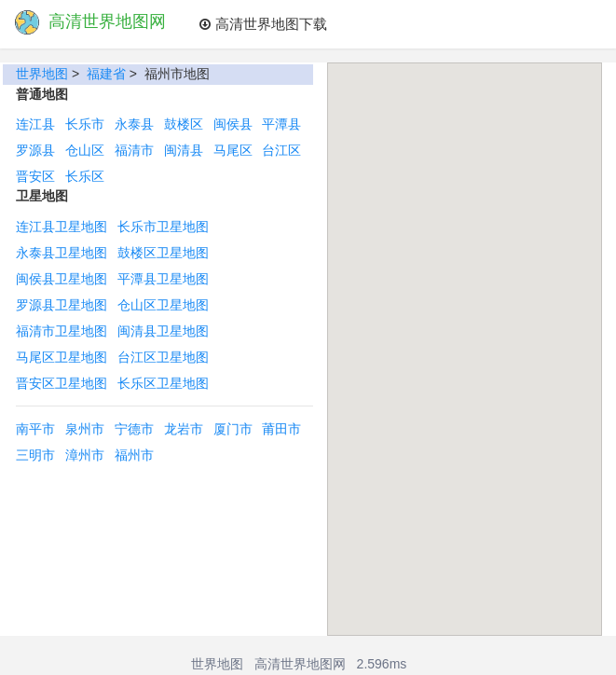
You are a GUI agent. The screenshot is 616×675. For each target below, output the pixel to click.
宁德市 (134, 429)
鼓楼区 (184, 124)
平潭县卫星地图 (163, 279)
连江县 (35, 124)
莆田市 (281, 429)
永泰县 (134, 124)
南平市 (35, 429)
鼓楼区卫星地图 (163, 253)
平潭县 (281, 124)
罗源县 (35, 150)
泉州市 (85, 429)
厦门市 (233, 429)
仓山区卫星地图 (163, 305)
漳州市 (85, 455)
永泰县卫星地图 (62, 253)
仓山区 (85, 150)
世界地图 (42, 74)
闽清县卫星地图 (163, 331)
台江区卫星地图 (163, 357)
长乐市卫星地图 (163, 227)
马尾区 (233, 150)
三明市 (35, 455)
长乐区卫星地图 (163, 383)
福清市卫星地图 (62, 331)
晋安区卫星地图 (62, 383)
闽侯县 (233, 124)
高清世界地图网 (300, 664)
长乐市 (85, 124)
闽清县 (184, 150)
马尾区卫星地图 (62, 357)
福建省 (106, 74)
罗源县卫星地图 (62, 305)
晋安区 (35, 176)
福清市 (134, 150)
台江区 (281, 150)
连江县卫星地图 (62, 227)
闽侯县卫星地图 (62, 279)
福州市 (134, 455)
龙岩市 (184, 429)
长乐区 (85, 176)
